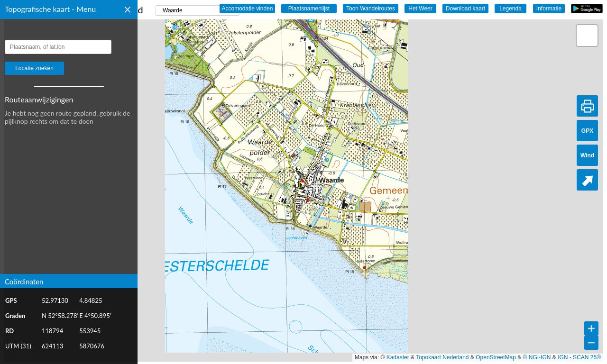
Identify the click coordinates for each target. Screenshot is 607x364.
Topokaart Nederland (442, 357)
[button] (587, 36)
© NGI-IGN (537, 357)
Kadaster (398, 357)
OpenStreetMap (496, 357)
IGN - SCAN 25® (579, 357)
